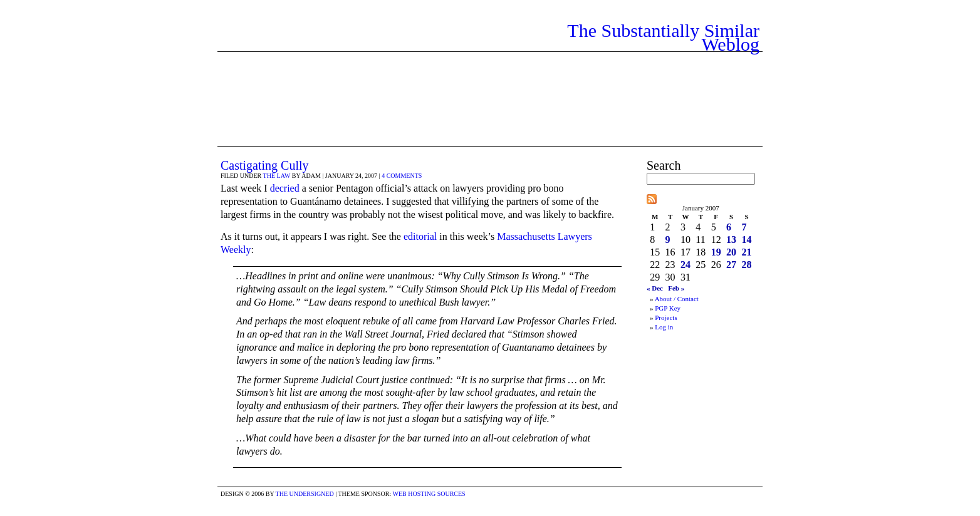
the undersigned (305, 494)
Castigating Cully (265, 165)
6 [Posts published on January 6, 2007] (729, 227)
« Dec (655, 288)
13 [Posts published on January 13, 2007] (731, 240)
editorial (420, 236)
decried (285, 188)
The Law (277, 176)
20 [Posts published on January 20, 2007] (731, 252)
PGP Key (668, 308)
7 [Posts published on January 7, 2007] (744, 227)
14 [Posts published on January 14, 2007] (746, 240)
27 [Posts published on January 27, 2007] (731, 265)
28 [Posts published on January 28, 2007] (746, 265)
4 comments (402, 176)
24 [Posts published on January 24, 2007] (685, 265)
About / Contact (677, 299)
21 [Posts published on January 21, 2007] (746, 252)
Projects (666, 317)
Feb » (676, 288)
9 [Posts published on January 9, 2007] (668, 240)
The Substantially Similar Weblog (663, 37)
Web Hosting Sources (429, 494)
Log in (664, 327)
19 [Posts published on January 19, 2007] (716, 252)
